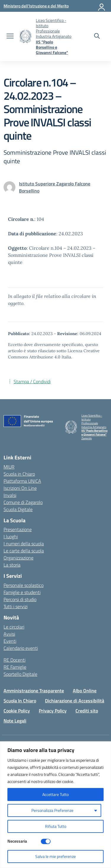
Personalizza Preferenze (52, 810)
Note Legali (15, 721)
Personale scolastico (24, 585)
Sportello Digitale (20, 674)
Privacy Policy (53, 711)
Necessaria (17, 841)
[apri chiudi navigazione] (10, 37)
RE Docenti (15, 660)
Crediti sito (87, 711)
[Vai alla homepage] (25, 36)
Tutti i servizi (16, 606)
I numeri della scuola (24, 544)
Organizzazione (18, 558)
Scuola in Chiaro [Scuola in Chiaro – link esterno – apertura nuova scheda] (19, 474)
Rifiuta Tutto (56, 826)
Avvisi (9, 634)
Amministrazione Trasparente (34, 691)
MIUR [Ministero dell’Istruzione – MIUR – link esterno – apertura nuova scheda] (9, 467)
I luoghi (11, 536)
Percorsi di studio (20, 599)
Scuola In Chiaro (20, 701)
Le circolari (14, 627)
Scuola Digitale (18, 509)
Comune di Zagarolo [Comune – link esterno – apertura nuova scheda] (23, 502)
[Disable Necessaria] (46, 841)
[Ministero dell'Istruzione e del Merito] (36, 6)
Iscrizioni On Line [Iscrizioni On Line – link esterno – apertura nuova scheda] (20, 488)
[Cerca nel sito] (97, 37)
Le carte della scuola (24, 551)
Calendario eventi (21, 648)
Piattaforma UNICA (22, 481)
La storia (12, 565)
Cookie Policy (17, 711)
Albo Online (85, 691)
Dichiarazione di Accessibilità (75, 701)
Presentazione (18, 529)
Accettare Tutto (55, 794)
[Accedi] (102, 6)
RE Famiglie (15, 667)
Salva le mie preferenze (55, 856)
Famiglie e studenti (22, 592)
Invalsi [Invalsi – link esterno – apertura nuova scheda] (10, 495)
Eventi (10, 641)
